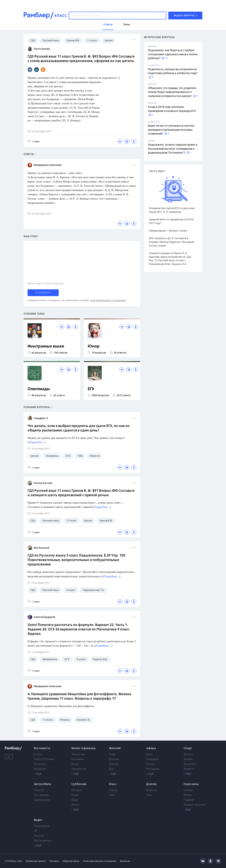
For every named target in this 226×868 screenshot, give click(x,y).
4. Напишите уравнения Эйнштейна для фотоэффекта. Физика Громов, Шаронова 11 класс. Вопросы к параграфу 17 (79, 696)
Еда (111, 769)
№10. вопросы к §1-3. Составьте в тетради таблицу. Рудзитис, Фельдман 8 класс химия (172, 242)
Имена (188, 795)
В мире (38, 754)
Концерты (152, 759)
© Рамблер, (11, 861)
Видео (38, 820)
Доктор (151, 784)
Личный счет (79, 769)
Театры (151, 764)
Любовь (114, 764)
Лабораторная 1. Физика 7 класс (168, 231)
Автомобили (42, 784)
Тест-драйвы (42, 795)
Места (75, 805)
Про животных (43, 841)
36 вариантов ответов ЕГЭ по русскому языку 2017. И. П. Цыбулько (172, 210)
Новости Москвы (44, 759)
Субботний (79, 784)
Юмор (94, 346)
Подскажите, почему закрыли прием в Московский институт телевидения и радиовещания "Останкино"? (173, 149)
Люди (75, 795)
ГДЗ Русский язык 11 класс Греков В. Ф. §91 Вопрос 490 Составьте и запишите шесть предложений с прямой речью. (81, 493)
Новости (39, 790)
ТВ (35, 831)
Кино (149, 754)
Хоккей (188, 759)
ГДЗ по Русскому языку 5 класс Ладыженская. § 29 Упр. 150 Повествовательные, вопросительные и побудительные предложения (76, 560)
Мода (112, 754)
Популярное (42, 826)
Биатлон (189, 769)
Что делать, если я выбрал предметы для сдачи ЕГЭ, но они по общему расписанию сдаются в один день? (79, 428)
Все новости (42, 748)
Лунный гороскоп (195, 805)
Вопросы (152, 790)
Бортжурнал (42, 800)
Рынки (75, 764)
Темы (112, 795)
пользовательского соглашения (108, 300)
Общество (40, 769)
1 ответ (34, 141)
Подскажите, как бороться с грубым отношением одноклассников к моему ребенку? (173, 54)
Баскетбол (190, 764)
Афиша (151, 748)
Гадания (189, 800)
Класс (113, 784)
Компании (78, 759)
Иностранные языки (46, 346)
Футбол (188, 754)
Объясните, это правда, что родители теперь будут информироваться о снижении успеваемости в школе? (172, 92)
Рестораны (153, 769)
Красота (114, 759)
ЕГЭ (91, 389)
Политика (40, 764)
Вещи (75, 800)
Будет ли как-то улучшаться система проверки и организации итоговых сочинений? (171, 130)
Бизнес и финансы (84, 748)
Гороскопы (191, 784)
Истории (77, 790)
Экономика (78, 754)
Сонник (188, 790)
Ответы (113, 790)
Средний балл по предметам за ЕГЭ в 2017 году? (171, 221)
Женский (115, 748)
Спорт (188, 748)
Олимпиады (39, 389)
